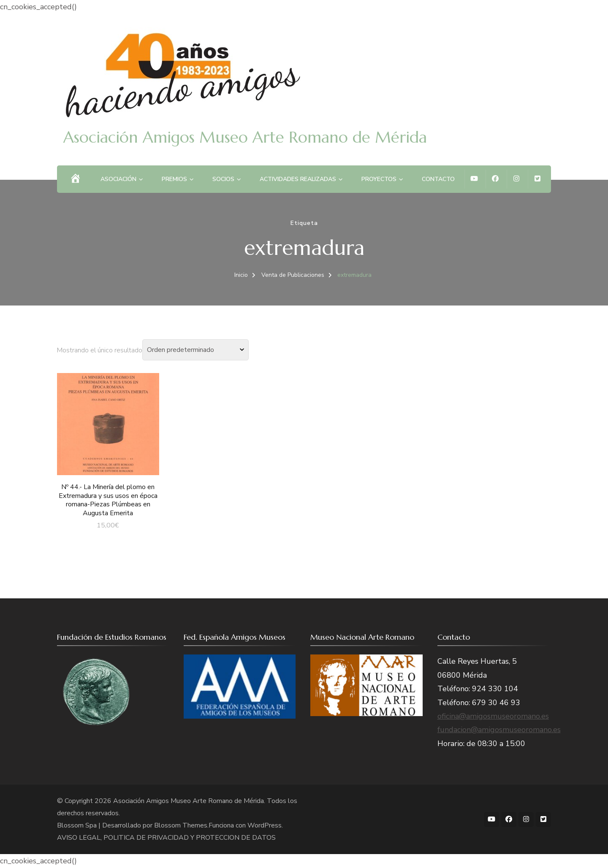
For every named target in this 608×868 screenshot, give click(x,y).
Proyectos (379, 179)
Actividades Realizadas (298, 179)
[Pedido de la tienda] (195, 350)
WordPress (265, 825)
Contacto (438, 179)
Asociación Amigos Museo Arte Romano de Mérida (245, 137)
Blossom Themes (181, 825)
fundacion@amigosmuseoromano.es (499, 730)
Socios (223, 179)
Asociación (118, 179)
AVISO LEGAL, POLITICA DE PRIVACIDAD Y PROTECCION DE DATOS (166, 838)
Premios (174, 179)
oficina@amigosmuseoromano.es (493, 716)
